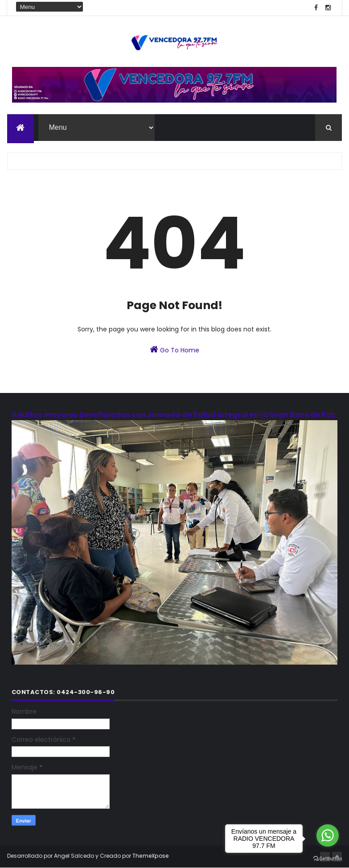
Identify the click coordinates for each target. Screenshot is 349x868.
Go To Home (174, 350)
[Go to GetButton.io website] (328, 859)
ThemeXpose (151, 856)
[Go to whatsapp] (328, 835)
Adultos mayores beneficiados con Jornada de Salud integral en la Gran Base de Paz (173, 415)
